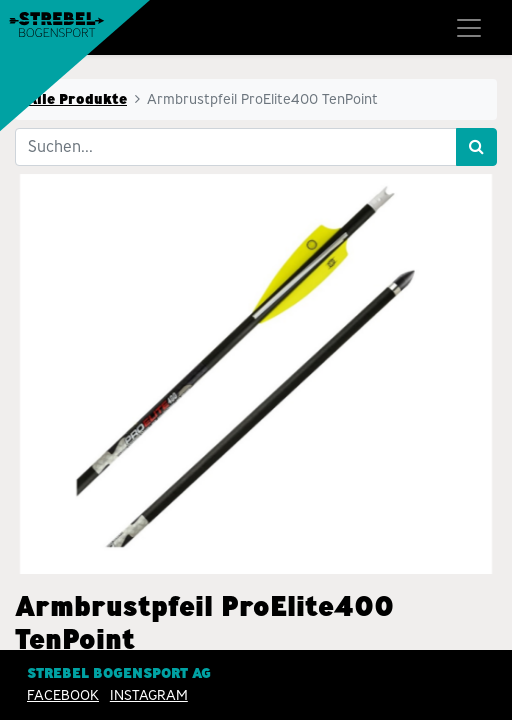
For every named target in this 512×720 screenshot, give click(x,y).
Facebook (63, 695)
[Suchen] (476, 147)
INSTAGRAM (149, 695)
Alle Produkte (77, 99)
